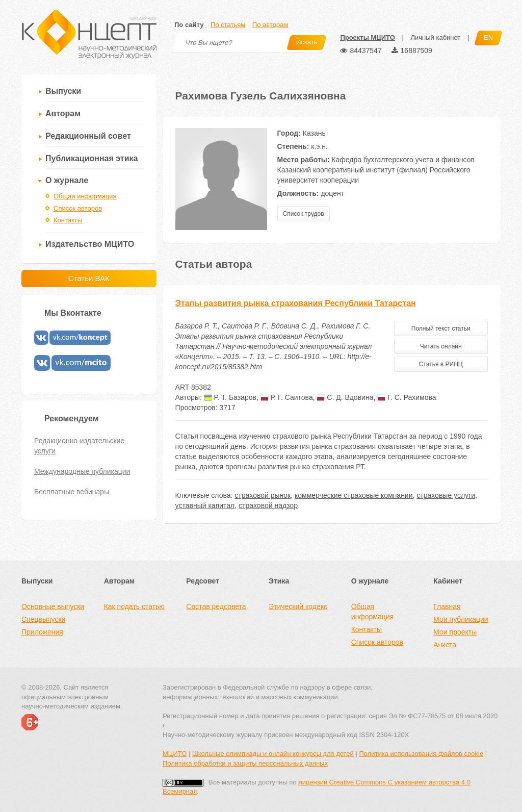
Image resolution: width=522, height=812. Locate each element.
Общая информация (85, 196)
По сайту (189, 25)
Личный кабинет (435, 37)
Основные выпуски (53, 606)
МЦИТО (175, 754)
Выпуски (63, 91)
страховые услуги (446, 495)
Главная (447, 606)
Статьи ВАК (89, 278)
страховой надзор (268, 505)
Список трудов (304, 214)
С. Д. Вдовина (345, 397)
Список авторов (78, 208)
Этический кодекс (298, 606)
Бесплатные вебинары (72, 492)
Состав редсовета (216, 606)
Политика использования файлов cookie (421, 754)
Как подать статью (134, 606)
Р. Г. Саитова (287, 397)
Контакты (68, 220)
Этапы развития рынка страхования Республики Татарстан (296, 303)
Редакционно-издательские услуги (79, 446)
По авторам (270, 25)
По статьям (228, 25)
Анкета (445, 645)
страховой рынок (263, 495)
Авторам (63, 113)
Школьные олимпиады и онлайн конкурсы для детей (273, 754)
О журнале (67, 180)
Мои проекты (455, 632)
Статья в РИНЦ (441, 364)
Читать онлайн (441, 346)
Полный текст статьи (441, 328)
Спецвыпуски (43, 619)
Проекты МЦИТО (367, 37)
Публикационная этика (92, 158)
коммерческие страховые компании (354, 495)
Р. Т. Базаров (230, 397)
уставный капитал (205, 505)
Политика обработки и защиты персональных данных (245, 763)
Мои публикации (461, 619)
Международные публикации (82, 471)
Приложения (42, 632)
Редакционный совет (88, 136)
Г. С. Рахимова (407, 397)
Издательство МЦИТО (90, 244)
